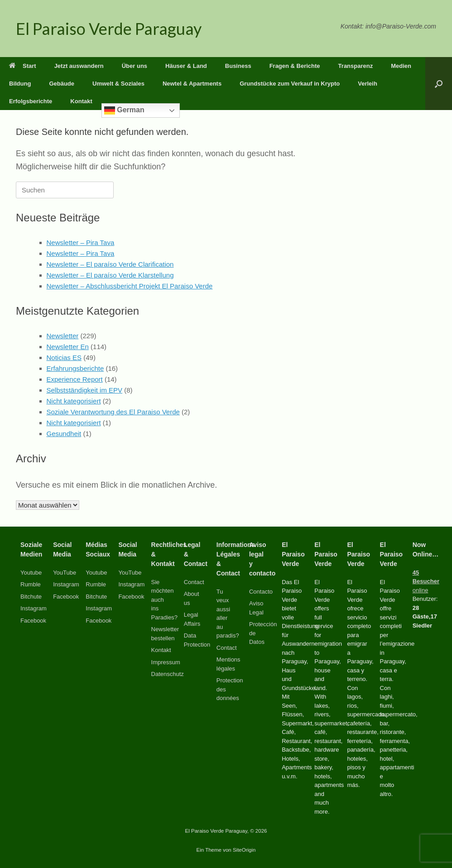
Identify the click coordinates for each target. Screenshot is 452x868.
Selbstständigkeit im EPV (85, 390)
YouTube (65, 573)
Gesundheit (64, 434)
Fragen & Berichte (295, 66)
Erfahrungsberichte (75, 368)
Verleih (368, 84)
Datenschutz (168, 674)
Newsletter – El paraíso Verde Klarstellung (110, 275)
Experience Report (75, 379)
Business (238, 66)
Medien (401, 66)
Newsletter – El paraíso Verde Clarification (110, 264)
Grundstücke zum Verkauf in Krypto (290, 84)
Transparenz (356, 66)
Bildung (20, 84)
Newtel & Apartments (192, 84)
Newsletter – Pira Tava (81, 242)
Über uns (135, 66)
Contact (194, 582)
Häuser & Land (186, 66)
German (124, 110)
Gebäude (62, 84)
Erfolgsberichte (31, 101)
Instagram (34, 608)
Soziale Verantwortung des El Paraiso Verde (113, 412)
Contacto (261, 592)
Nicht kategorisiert (74, 401)
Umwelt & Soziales (118, 84)
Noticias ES (64, 357)
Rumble (31, 584)
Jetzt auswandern (79, 66)
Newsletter (63, 336)
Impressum (166, 662)
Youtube (31, 573)
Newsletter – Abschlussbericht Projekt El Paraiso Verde (130, 286)
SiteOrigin (244, 850)
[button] (439, 84)
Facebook (33, 621)
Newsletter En (68, 347)
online (426, 581)
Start (23, 66)
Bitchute (31, 597)
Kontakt (81, 101)
